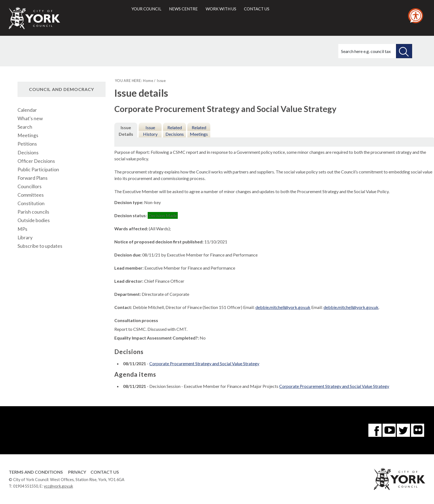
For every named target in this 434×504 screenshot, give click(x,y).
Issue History (150, 131)
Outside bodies (34, 220)
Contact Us (105, 472)
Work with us (221, 9)
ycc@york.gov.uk (58, 486)
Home (148, 81)
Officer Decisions (36, 161)
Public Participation (38, 170)
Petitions (27, 144)
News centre (183, 9)
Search (25, 127)
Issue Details (126, 131)
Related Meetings (199, 131)
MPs (22, 229)
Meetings (28, 135)
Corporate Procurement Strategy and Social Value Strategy (204, 363)
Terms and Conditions (36, 472)
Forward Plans (33, 178)
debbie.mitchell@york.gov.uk (283, 307)
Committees (31, 195)
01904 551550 (26, 486)
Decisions (28, 153)
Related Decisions (175, 131)
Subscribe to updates (40, 246)
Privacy (77, 472)
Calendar (27, 110)
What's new (30, 118)
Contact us (257, 9)
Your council (146, 9)
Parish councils (33, 212)
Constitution (31, 203)
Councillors (30, 186)
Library (25, 238)
